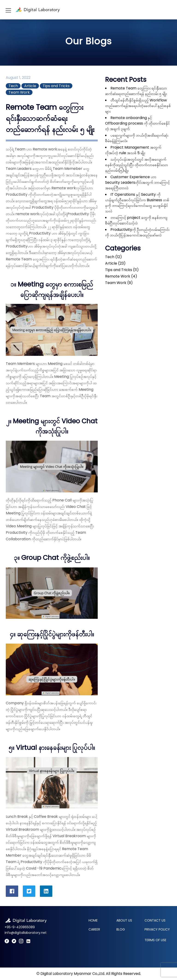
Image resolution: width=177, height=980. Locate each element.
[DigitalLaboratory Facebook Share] (12, 891)
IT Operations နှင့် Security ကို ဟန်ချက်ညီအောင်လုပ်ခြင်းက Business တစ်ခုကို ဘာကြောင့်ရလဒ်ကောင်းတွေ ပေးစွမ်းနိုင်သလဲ (137, 203)
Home (93, 920)
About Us (124, 920)
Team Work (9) (119, 283)
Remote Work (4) (121, 276)
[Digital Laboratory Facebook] (7, 942)
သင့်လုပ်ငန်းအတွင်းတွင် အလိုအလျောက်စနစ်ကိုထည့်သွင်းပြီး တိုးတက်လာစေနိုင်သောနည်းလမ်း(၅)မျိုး (137, 165)
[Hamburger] (8, 10)
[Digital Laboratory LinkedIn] (28, 942)
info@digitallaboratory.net (26, 933)
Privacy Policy (157, 929)
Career (94, 929)
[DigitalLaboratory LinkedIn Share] (46, 891)
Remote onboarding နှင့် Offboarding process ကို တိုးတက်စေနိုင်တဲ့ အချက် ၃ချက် (137, 123)
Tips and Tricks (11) (122, 270)
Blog (121, 929)
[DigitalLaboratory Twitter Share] (29, 891)
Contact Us (155, 920)
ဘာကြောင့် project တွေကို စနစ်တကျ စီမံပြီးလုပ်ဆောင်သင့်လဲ (136, 220)
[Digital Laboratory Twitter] (14, 942)
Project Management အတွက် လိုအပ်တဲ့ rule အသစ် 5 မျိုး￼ (133, 150)
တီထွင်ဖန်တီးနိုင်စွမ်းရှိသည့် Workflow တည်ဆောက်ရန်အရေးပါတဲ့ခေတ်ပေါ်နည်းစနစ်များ (138, 106)
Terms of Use (155, 940)
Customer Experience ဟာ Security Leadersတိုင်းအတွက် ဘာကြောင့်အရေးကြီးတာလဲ (137, 182)
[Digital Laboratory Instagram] (21, 942)
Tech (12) (114, 257)
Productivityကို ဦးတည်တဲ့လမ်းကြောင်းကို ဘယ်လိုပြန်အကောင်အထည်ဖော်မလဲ (137, 232)
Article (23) (115, 263)
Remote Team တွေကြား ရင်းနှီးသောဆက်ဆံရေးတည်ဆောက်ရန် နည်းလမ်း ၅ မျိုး (136, 91)
